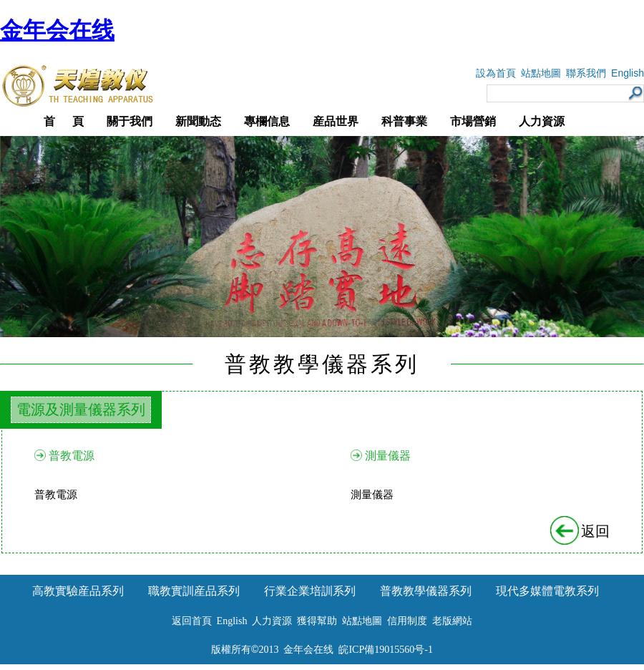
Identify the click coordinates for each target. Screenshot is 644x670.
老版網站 (452, 621)
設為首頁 (496, 73)
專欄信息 (267, 121)
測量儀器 (388, 456)
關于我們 (130, 121)
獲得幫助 (317, 621)
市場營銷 (473, 121)
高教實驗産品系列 (78, 591)
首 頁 (64, 121)
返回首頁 (192, 621)
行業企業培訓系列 (310, 591)
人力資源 (542, 121)
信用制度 (407, 621)
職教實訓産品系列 (194, 591)
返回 (581, 531)
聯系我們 (586, 73)
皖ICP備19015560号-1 (385, 650)
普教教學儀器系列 (426, 591)
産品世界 (336, 121)
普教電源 (72, 456)
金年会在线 (57, 30)
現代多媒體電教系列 (547, 591)
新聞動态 (198, 121)
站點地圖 (541, 73)
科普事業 (404, 121)
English (628, 73)
